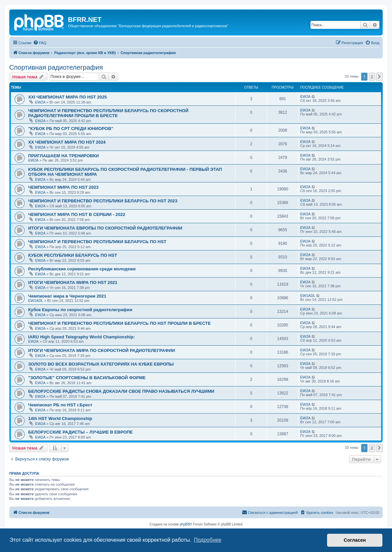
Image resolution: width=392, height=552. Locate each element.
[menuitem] (40, 43)
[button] (379, 77)
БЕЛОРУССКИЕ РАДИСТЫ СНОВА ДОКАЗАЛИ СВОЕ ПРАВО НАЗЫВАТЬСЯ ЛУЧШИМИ (121, 391)
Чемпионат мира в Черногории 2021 (67, 296)
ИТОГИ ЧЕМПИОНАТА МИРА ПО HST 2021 (73, 282)
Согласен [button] (355, 540)
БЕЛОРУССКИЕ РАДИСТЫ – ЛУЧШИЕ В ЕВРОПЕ (81, 432)
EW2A (40, 102)
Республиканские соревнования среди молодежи (82, 269)
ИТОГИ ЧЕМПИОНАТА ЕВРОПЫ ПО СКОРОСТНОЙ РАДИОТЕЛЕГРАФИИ (105, 228)
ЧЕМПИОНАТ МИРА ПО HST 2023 (63, 187)
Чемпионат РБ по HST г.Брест (60, 405)
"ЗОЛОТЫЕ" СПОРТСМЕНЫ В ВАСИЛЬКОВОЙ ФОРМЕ (87, 378)
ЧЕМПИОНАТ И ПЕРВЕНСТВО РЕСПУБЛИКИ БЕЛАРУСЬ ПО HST (97, 242)
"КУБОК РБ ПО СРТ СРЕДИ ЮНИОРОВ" (71, 129)
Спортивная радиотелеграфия (56, 67)
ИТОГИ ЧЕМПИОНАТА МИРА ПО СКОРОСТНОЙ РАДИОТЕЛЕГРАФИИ (102, 350)
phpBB (185, 524)
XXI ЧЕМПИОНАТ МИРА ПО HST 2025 (67, 97)
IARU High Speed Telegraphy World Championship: (82, 337)
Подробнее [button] (208, 540)
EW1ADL (36, 301)
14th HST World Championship (60, 418)
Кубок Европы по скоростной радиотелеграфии (80, 310)
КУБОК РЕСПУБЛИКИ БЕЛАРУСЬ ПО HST (73, 255)
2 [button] (372, 77)
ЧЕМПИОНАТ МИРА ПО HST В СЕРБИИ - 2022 (77, 214)
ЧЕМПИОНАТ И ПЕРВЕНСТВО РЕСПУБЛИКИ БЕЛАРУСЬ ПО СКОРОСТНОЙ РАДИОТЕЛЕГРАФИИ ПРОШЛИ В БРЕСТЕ (108, 113)
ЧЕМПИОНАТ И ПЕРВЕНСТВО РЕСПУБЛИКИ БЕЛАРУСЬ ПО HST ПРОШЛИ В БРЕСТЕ (119, 323)
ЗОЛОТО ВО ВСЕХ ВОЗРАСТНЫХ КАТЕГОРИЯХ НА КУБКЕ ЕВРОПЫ (101, 364)
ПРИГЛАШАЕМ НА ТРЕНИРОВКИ (63, 156)
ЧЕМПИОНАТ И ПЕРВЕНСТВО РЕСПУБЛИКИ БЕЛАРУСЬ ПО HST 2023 (103, 201)
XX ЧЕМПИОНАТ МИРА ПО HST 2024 (67, 142)
